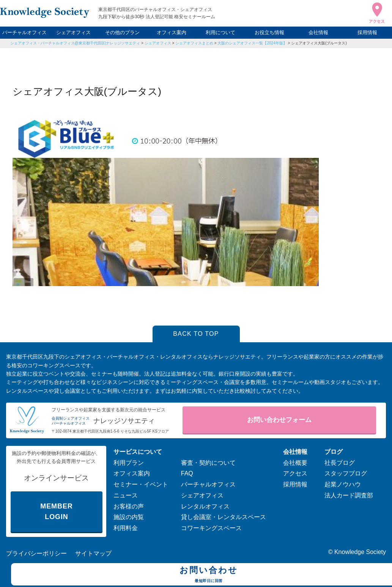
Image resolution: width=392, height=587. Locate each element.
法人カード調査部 (349, 495)
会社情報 (318, 32)
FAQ (187, 473)
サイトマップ (93, 553)
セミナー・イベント (141, 484)
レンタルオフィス (205, 506)
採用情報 (367, 32)
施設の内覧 (129, 517)
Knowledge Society (360, 552)
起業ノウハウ (343, 484)
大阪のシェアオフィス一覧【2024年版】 (252, 43)
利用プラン (129, 463)
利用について (220, 32)
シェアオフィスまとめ (194, 43)
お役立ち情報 (269, 32)
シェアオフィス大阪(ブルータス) (319, 43)
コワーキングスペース (211, 528)
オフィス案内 (172, 32)
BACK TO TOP (196, 334)
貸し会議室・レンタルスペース (224, 517)
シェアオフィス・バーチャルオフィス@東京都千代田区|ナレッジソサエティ (75, 43)
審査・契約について (208, 463)
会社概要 (295, 463)
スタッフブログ (346, 473)
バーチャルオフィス (24, 32)
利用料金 (126, 528)
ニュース (126, 495)
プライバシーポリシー (36, 553)
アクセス (295, 473)
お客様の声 (129, 506)
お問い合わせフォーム (279, 420)
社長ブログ (340, 463)
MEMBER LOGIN (56, 512)
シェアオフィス (73, 32)
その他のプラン (122, 32)
